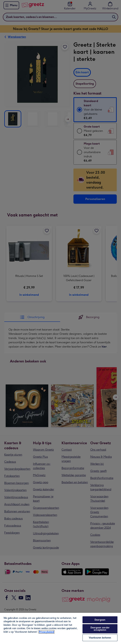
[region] (60, 628)
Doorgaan (100, 620)
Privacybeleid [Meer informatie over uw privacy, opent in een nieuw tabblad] (46, 632)
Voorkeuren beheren (100, 638)
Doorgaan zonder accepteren (100, 629)
